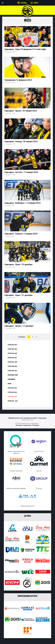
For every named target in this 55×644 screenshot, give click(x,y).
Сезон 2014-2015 (12, 349)
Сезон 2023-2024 (12, 397)
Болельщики (11, 379)
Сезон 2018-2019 (12, 366)
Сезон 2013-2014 (12, 345)
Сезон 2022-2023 (12, 392)
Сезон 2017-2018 (12, 362)
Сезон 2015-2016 (12, 353)
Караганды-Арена (13, 375)
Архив (9, 384)
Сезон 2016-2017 (12, 358)
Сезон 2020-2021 (12, 371)
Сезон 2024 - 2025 (13, 401)
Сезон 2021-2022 (12, 388)
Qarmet (36, 3)
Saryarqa (24, 3)
